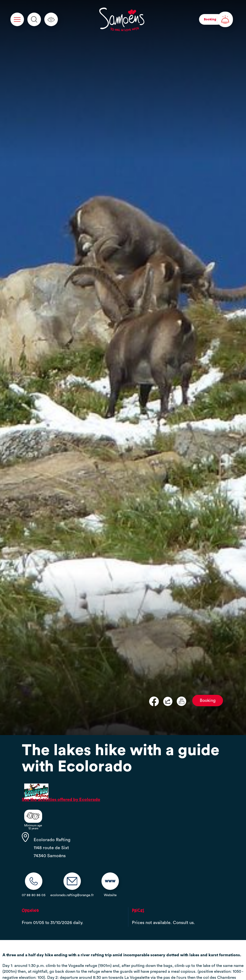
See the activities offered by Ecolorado (61, 800)
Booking (208, 701)
